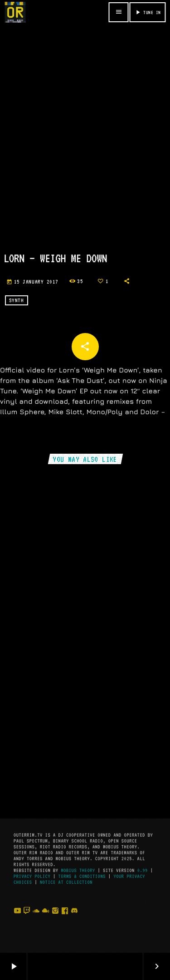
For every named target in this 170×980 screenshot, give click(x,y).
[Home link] (15, 12)
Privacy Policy (32, 876)
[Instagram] (55, 920)
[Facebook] (65, 920)
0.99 (143, 870)
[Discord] (74, 920)
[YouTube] (17, 920)
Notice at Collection (66, 882)
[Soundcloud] (36, 920)
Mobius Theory (78, 870)
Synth (17, 300)
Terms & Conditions (82, 876)
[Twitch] (27, 920)
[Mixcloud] (46, 920)
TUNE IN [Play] (147, 12)
